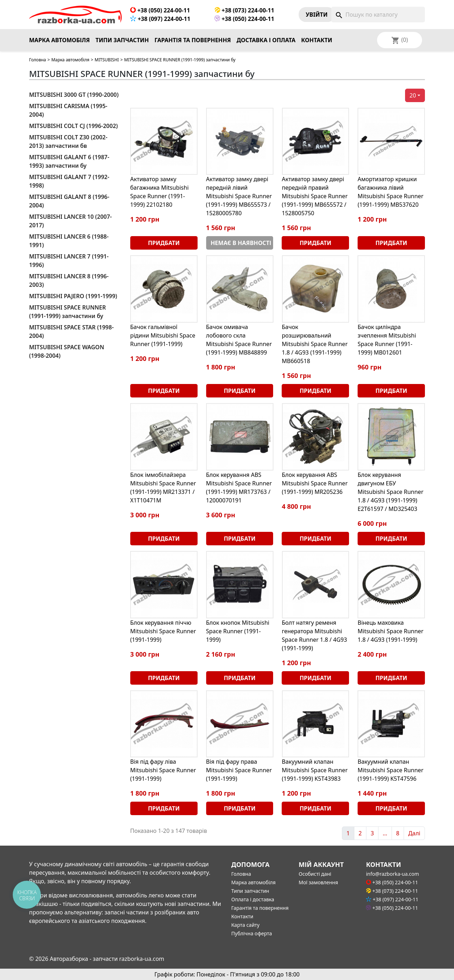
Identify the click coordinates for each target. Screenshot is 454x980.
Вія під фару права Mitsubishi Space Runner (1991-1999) (239, 770)
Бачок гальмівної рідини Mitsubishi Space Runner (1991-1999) (163, 335)
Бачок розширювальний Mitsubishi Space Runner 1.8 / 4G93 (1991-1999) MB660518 (315, 344)
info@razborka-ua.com (392, 874)
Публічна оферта (252, 933)
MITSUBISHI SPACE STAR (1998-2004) (71, 332)
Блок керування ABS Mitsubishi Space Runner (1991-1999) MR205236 (315, 483)
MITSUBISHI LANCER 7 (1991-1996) (69, 261)
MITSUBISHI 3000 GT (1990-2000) (74, 95)
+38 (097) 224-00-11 (160, 19)
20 (413, 95)
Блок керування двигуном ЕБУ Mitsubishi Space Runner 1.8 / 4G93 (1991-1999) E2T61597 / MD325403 (391, 492)
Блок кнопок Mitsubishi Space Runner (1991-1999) (238, 631)
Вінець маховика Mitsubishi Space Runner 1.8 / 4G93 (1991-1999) (391, 631)
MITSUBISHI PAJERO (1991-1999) (73, 296)
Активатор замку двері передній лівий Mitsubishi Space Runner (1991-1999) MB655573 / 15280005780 (239, 196)
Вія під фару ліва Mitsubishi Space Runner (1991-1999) (163, 770)
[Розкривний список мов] (409, 40)
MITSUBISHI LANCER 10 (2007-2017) (70, 221)
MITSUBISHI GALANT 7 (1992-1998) (69, 181)
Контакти (317, 40)
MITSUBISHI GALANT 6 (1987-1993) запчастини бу (69, 161)
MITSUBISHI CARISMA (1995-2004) (68, 110)
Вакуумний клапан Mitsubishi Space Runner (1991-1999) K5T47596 (391, 770)
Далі (414, 833)
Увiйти (317, 15)
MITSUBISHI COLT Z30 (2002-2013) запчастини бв (68, 141)
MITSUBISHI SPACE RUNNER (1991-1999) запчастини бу (67, 312)
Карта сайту (245, 925)
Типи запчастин (122, 40)
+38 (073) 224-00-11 (245, 10)
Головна (38, 60)
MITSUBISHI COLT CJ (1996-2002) (73, 126)
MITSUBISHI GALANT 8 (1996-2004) (69, 201)
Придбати (164, 243)
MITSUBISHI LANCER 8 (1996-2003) (69, 280)
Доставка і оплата (266, 40)
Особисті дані (315, 874)
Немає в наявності (241, 243)
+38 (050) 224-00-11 (160, 10)
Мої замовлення (318, 882)
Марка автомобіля (59, 40)
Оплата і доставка (253, 899)
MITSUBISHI (107, 60)
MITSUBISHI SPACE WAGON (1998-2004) (67, 351)
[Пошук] (378, 15)
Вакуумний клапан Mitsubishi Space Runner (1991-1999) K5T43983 (315, 770)
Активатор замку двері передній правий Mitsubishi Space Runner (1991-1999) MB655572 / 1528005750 (315, 196)
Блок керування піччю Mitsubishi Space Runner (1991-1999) (163, 631)
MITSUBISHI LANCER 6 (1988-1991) (69, 241)
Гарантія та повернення (193, 40)
